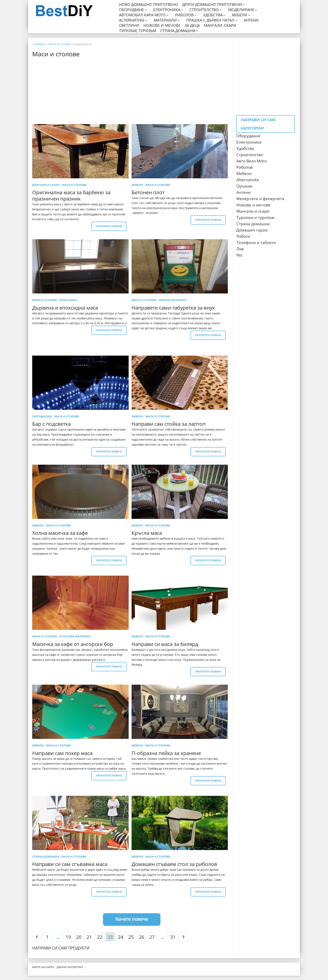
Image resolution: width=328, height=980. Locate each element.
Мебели (240, 15)
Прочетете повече (109, 226)
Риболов (184, 15)
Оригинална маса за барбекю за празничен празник (71, 195)
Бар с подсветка (51, 424)
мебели (137, 185)
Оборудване (131, 10)
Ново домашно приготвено (149, 5)
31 (173, 937)
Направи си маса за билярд (165, 644)
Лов (240, 249)
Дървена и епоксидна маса (65, 308)
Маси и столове (74, 185)
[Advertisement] (132, 91)
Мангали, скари (220, 25)
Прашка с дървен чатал (210, 20)
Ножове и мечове (162, 25)
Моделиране (241, 10)
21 (89, 937)
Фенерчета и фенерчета (260, 199)
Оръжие (244, 186)
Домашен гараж (252, 230)
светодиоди (42, 416)
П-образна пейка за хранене (166, 753)
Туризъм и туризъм (255, 217)
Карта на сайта (43, 967)
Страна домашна (178, 31)
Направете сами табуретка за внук (173, 308)
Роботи (243, 236)
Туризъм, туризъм (138, 31)
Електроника (167, 10)
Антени (251, 20)
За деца (192, 25)
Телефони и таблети (256, 243)
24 (121, 937)
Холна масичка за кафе (60, 533)
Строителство (204, 10)
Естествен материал (75, 636)
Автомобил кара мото (142, 15)
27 (152, 937)
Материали (165, 20)
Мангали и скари (46, 185)
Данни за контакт (70, 967)
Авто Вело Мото (252, 161)
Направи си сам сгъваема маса (70, 864)
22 (100, 937)
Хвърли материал (173, 300)
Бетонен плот (148, 192)
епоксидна (68, 300)
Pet (239, 255)
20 (79, 937)
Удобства (213, 15)
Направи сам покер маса (62, 753)
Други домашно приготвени (212, 5)
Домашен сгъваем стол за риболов (174, 864)
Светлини (129, 25)
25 (131, 937)
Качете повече (132, 919)
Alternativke (132, 20)
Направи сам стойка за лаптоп (169, 424)
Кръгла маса (147, 533)
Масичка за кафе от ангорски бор (73, 644)
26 (142, 937)
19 (68, 937)
